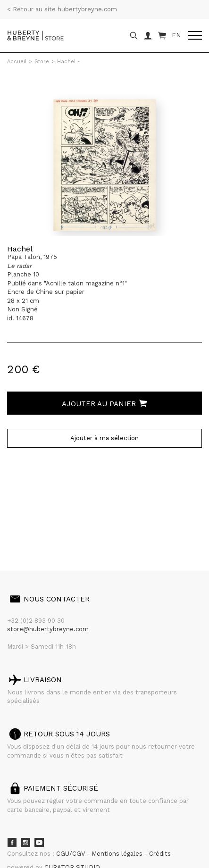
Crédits (160, 854)
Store (42, 62)
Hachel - (69, 62)
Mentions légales (118, 854)
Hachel (20, 249)
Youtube (39, 843)
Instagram (25, 843)
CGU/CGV (71, 854)
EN (176, 35)
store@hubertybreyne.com (48, 629)
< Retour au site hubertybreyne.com (62, 9)
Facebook (12, 843)
